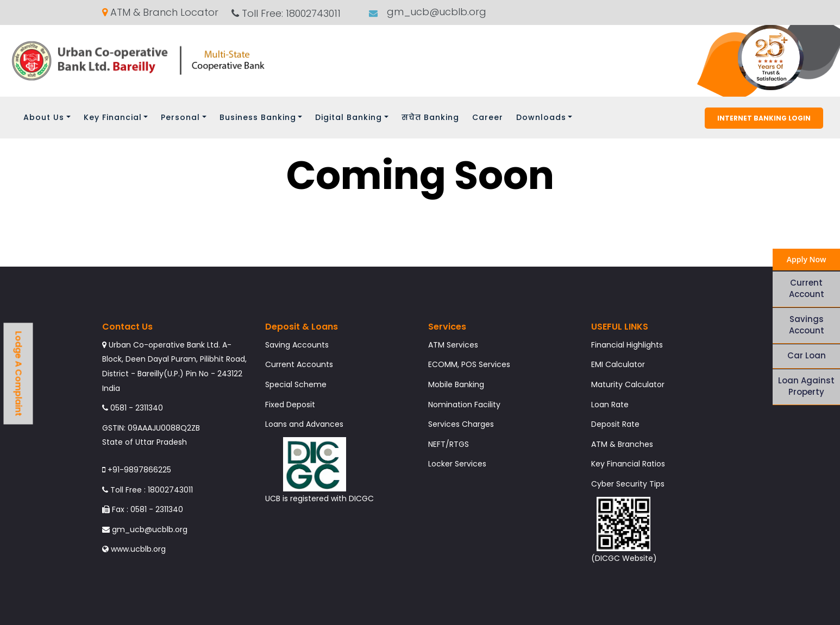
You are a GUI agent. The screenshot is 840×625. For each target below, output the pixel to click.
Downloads (541, 117)
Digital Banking (349, 117)
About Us (44, 117)
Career (488, 117)
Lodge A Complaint (19, 373)
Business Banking (258, 117)
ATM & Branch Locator (160, 12)
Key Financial (113, 117)
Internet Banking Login (764, 118)
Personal (180, 117)
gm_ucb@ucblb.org (435, 12)
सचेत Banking (430, 117)
